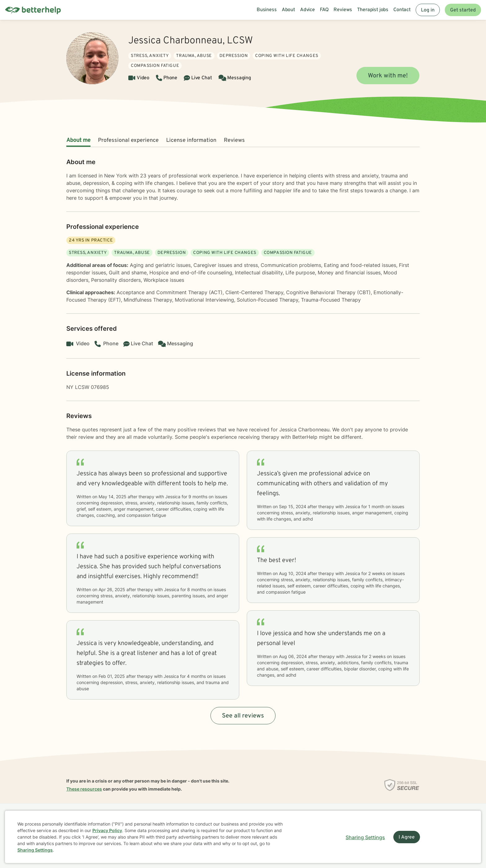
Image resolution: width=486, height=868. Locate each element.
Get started (463, 10)
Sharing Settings (35, 850)
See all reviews (243, 716)
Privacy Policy (107, 830)
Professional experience (128, 140)
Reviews (234, 140)
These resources (84, 789)
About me (78, 140)
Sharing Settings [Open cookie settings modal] (365, 837)
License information (191, 140)
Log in (428, 10)
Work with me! (388, 76)
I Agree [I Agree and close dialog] (407, 837)
